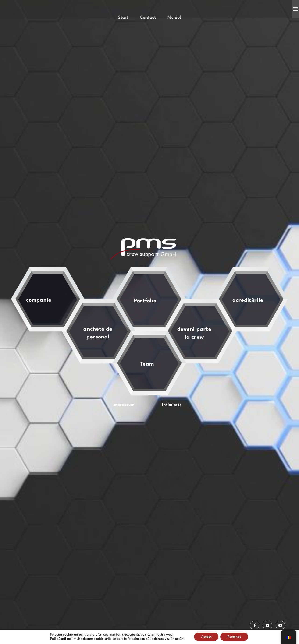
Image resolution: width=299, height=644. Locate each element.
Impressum (124, 424)
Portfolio (145, 320)
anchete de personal (98, 352)
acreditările (248, 319)
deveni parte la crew (194, 352)
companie (39, 319)
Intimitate (172, 424)
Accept (206, 637)
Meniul (174, 36)
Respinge (234, 637)
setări (179, 639)
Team (147, 383)
